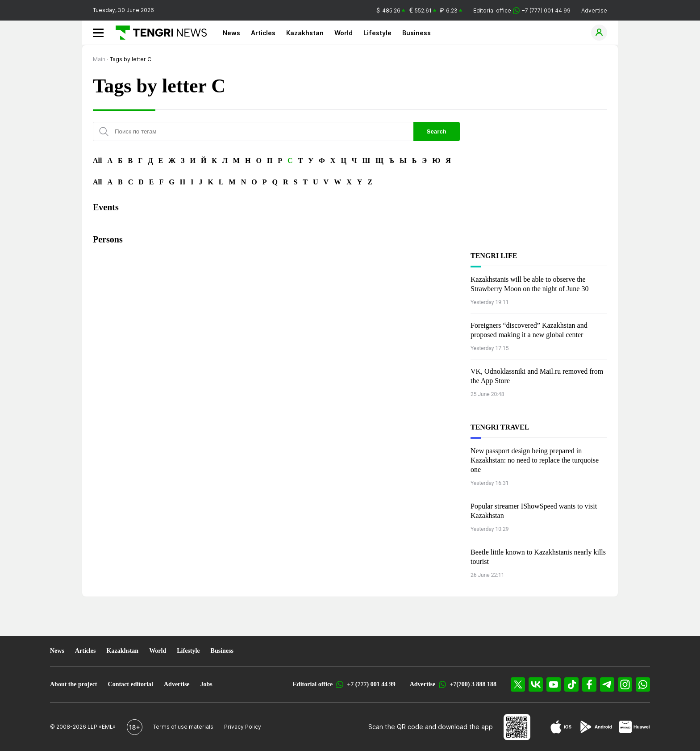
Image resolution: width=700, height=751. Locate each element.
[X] (518, 684)
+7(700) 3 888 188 (473, 684)
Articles (263, 33)
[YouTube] (554, 684)
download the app (465, 727)
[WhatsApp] (643, 684)
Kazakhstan (305, 33)
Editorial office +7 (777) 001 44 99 (522, 10)
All (97, 161)
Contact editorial (131, 684)
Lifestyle (377, 33)
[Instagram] (625, 684)
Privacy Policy (243, 727)
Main (99, 59)
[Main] (158, 33)
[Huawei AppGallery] (635, 727)
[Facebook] (589, 684)
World (344, 33)
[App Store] (561, 727)
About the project (74, 684)
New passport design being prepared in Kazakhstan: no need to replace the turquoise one (535, 460)
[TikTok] (571, 684)
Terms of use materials (183, 727)
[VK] (536, 684)
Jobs (206, 684)
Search (437, 131)
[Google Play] (596, 727)
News (231, 33)
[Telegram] (607, 684)
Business (417, 33)
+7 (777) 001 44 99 (371, 684)
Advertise (594, 10)
